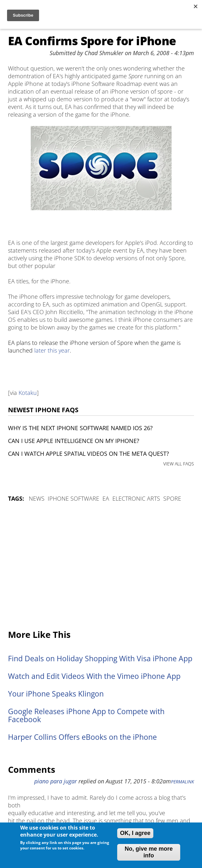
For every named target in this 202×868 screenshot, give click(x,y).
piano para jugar (56, 781)
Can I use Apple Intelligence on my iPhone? (74, 441)
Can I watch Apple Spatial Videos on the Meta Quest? (89, 454)
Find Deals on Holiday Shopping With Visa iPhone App (100, 659)
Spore (172, 498)
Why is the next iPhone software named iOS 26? (80, 428)
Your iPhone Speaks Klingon (56, 694)
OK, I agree (135, 833)
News (37, 498)
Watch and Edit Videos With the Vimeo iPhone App (94, 676)
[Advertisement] (101, 566)
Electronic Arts (136, 498)
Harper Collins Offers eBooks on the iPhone (82, 737)
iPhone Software (73, 498)
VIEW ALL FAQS (179, 464)
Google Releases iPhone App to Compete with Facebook (86, 715)
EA (106, 498)
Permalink (182, 782)
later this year (52, 350)
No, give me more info (149, 852)
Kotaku (28, 393)
